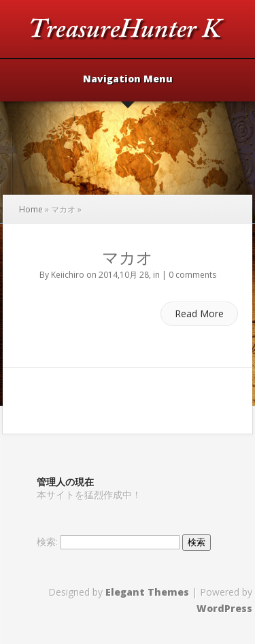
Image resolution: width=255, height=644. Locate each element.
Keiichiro (68, 275)
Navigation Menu (128, 80)
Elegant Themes (147, 592)
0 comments (192, 275)
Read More (199, 313)
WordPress (224, 608)
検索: (47, 542)
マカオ (128, 257)
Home (31, 209)
